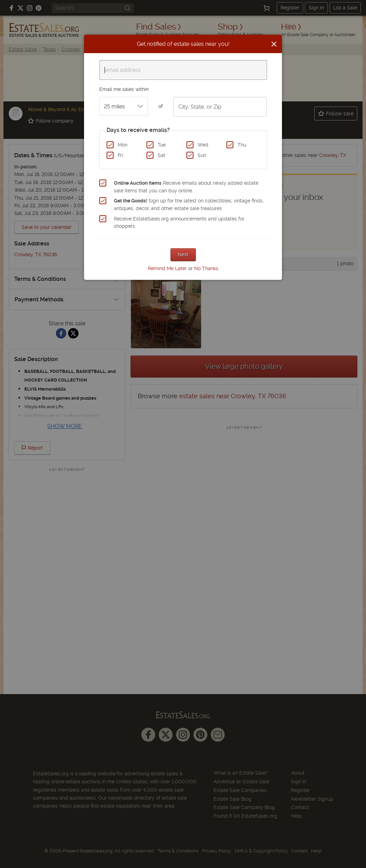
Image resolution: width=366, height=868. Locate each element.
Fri (120, 155)
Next (183, 254)
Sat (161, 155)
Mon (123, 145)
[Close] (274, 44)
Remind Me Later (167, 268)
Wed (203, 145)
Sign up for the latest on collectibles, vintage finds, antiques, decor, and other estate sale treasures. (189, 205)
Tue (162, 145)
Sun (202, 155)
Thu (242, 145)
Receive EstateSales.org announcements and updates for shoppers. (179, 223)
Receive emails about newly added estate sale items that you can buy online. (186, 187)
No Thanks (206, 268)
